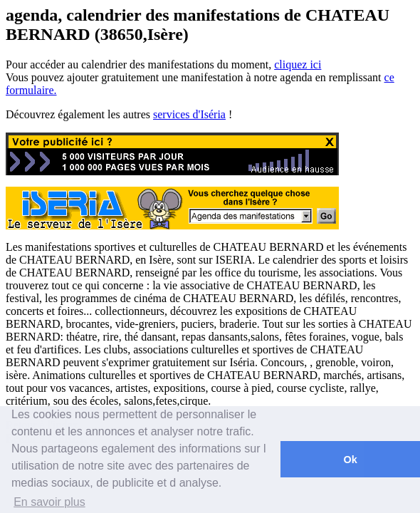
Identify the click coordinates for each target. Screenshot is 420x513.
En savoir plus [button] (49, 502)
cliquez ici (298, 64)
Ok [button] (350, 460)
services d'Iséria (189, 114)
